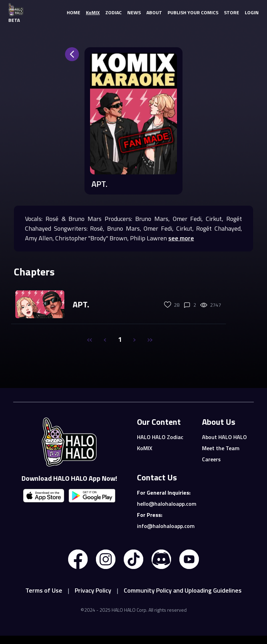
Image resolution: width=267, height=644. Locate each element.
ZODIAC (114, 12)
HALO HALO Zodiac (160, 437)
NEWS (134, 12)
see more (181, 238)
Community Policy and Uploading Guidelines (183, 590)
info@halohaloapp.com (165, 526)
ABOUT (154, 12)
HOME (74, 12)
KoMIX (93, 12)
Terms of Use (44, 590)
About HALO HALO (224, 437)
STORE (232, 12)
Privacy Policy (93, 590)
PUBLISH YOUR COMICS (193, 12)
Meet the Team (221, 448)
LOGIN (252, 12)
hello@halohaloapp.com (165, 504)
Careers (211, 459)
